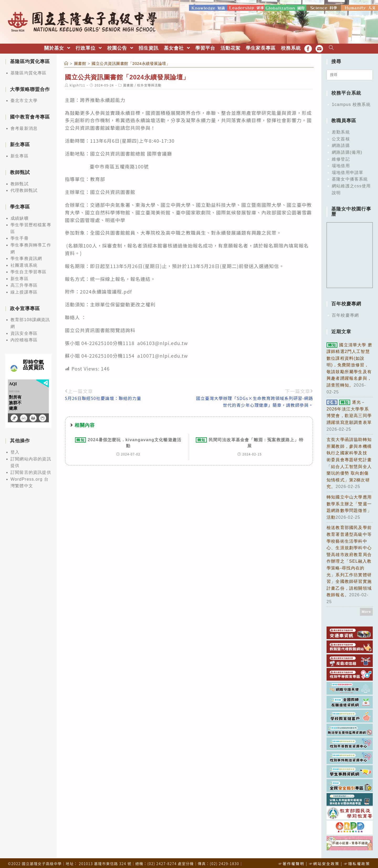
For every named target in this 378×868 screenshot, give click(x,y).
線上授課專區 (24, 290)
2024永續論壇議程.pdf (106, 289)
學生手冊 (20, 236)
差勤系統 (341, 130)
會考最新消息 (24, 126)
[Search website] (331, 46)
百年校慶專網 (345, 313)
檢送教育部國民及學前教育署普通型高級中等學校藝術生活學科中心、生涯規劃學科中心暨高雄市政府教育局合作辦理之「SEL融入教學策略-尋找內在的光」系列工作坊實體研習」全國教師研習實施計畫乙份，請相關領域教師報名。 (349, 559)
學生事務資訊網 (26, 256)
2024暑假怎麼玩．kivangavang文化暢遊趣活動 (128, 440)
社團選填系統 (24, 263)
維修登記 (341, 156)
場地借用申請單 (348, 170)
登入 (15, 450)
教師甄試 (20, 181)
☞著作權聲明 (291, 861)
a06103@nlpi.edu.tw (163, 340)
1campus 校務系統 (351, 102)
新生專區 (20, 154)
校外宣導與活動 (149, 83)
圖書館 (128, 83)
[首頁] (66, 61)
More (366, 609)
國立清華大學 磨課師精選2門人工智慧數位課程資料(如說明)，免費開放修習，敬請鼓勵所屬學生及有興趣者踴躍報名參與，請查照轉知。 (349, 363)
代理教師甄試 (24, 188)
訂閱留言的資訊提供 (31, 470)
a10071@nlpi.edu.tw (162, 353)
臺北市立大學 (24, 98)
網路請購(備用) (347, 150)
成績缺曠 (20, 216)
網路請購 (341, 143)
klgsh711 (77, 83)
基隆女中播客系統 (350, 177)
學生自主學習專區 (29, 269)
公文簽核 (341, 137)
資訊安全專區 (24, 331)
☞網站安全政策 (324, 861)
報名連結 (141, 276)
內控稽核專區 (24, 338)
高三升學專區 (24, 283)
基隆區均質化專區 (29, 71)
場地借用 (341, 163)
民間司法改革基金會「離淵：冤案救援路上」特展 (250, 440)
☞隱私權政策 (357, 861)
